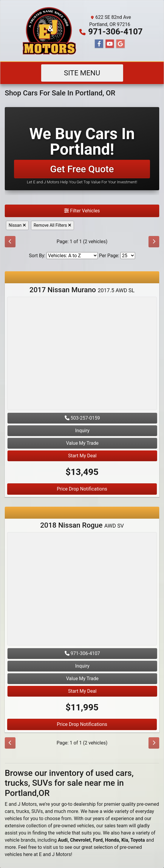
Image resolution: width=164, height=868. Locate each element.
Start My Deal (82, 456)
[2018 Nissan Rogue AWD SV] (82, 590)
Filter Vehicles (82, 211)
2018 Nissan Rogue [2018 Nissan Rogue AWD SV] (82, 525)
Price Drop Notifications (82, 489)
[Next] (154, 242)
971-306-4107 (116, 32)
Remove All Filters (52, 225)
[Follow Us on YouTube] (110, 44)
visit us (51, 847)
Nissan (17, 225)
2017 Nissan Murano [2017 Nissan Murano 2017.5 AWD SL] (82, 290)
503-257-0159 (82, 418)
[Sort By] (72, 256)
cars (9, 811)
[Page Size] (128, 256)
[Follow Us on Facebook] (99, 44)
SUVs (37, 811)
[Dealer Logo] (49, 31)
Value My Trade (82, 443)
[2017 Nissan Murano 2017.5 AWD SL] (82, 354)
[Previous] (10, 242)
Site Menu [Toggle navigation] (82, 73)
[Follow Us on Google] (120, 44)
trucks (23, 811)
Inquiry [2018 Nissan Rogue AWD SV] (82, 666)
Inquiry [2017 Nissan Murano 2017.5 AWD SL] (82, 431)
